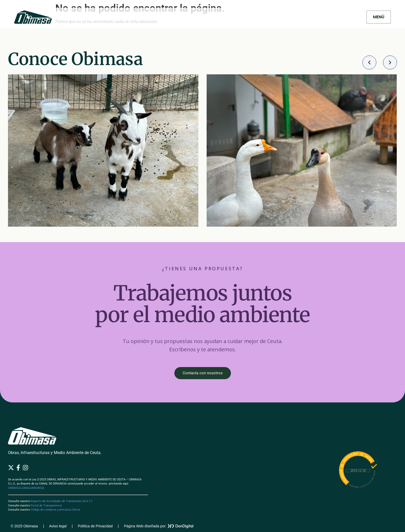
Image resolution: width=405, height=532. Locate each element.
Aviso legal (58, 526)
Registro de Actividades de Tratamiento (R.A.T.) (61, 501)
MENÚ (379, 17)
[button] (369, 62)
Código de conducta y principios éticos (56, 510)
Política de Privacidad (95, 526)
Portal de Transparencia (46, 506)
